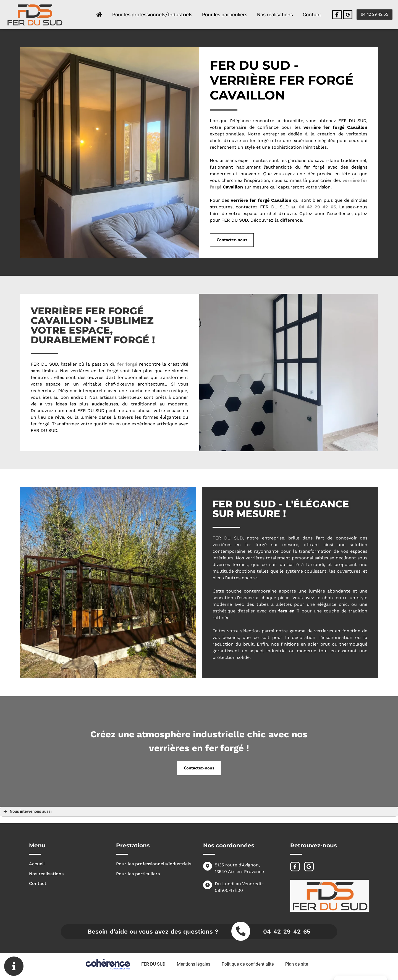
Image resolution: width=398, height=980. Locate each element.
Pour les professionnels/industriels (154, 864)
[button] (374, 15)
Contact (312, 15)
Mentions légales (193, 964)
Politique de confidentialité (248, 964)
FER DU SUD (153, 964)
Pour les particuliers (224, 15)
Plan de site (297, 964)
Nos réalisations (275, 15)
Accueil (37, 864)
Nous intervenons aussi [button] (27, 812)
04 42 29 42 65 (287, 931)
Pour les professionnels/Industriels (152, 15)
